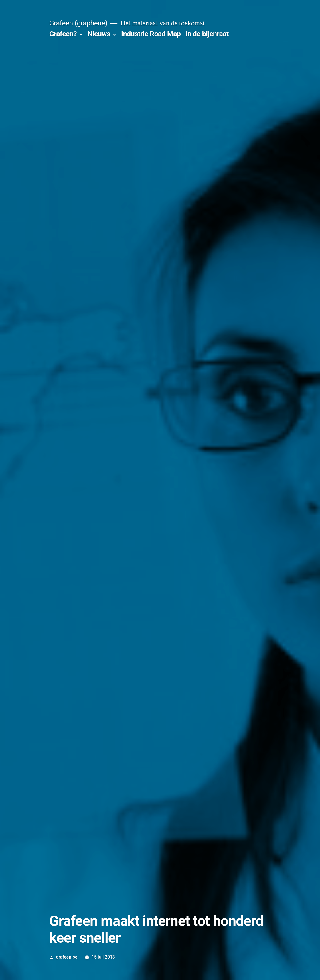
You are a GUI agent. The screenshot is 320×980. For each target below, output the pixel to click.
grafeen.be (67, 957)
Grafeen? (63, 34)
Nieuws (99, 34)
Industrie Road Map (151, 34)
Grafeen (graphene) (78, 23)
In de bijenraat (207, 34)
